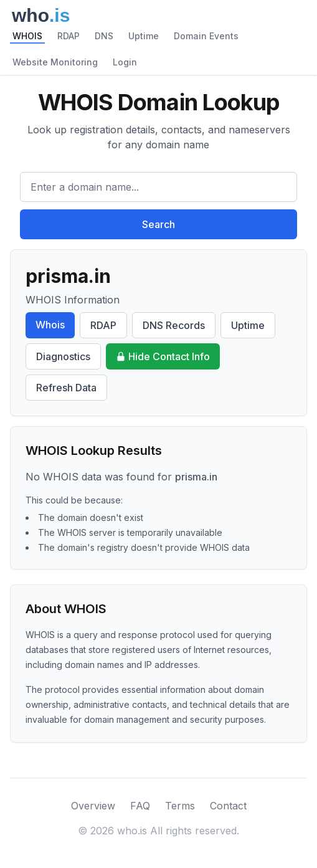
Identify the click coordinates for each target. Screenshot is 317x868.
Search (158, 224)
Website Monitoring (55, 62)
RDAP (69, 36)
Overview (93, 806)
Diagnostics (63, 356)
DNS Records (174, 325)
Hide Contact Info (163, 356)
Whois (50, 325)
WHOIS (27, 36)
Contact (228, 806)
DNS (104, 36)
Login (125, 62)
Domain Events (206, 36)
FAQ (140, 806)
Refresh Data (66, 388)
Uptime (144, 36)
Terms (180, 806)
